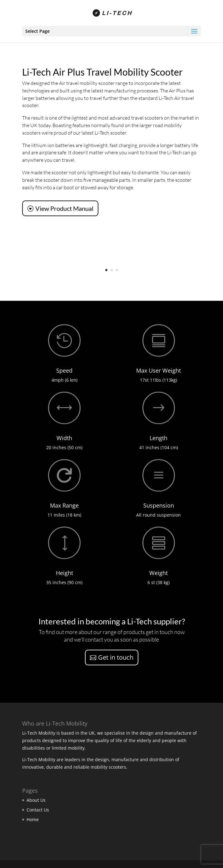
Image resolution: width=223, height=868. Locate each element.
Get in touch (116, 657)
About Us (36, 800)
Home (33, 819)
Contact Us (38, 810)
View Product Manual (64, 208)
